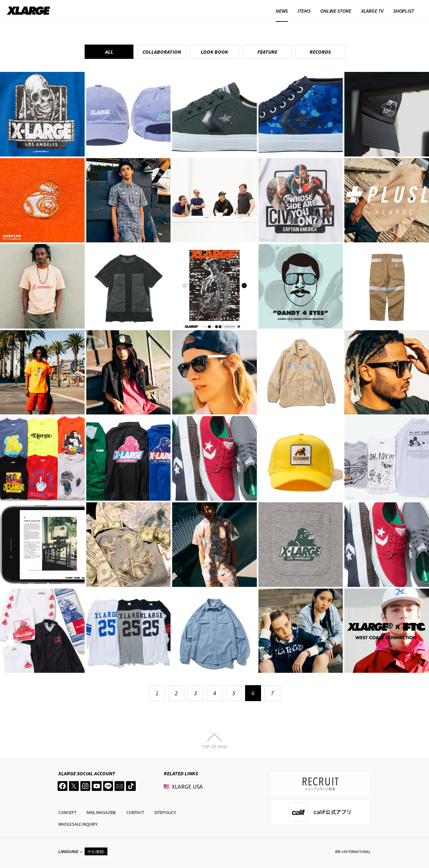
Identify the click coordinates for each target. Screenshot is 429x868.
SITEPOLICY (165, 812)
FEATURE (267, 52)
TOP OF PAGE (215, 746)
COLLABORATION (162, 52)
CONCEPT (67, 812)
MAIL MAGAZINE (101, 812)
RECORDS (320, 52)
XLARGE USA (187, 787)
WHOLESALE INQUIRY (78, 824)
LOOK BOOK (215, 52)
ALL (109, 52)
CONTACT (135, 812)
